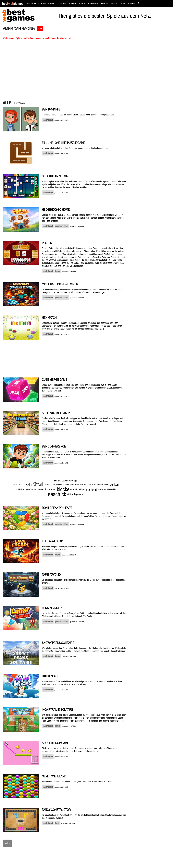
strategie (27, 489)
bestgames (13, 4)
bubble (106, 485)
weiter (8, 843)
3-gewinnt (79, 494)
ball (79, 489)
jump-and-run (35, 489)
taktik (46, 485)
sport (40, 29)
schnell (74, 489)
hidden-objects (56, 485)
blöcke (63, 489)
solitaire (20, 489)
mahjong (91, 489)
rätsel (38, 485)
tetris (19, 485)
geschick (57, 494)
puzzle (27, 485)
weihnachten (102, 489)
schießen (70, 494)
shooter (85, 485)
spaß (54, 489)
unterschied (92, 485)
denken (114, 485)
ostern (42, 489)
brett (15, 485)
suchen (66, 485)
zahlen (72, 485)
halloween (100, 485)
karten (48, 489)
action (83, 489)
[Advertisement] (151, 74)
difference (78, 485)
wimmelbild (112, 489)
